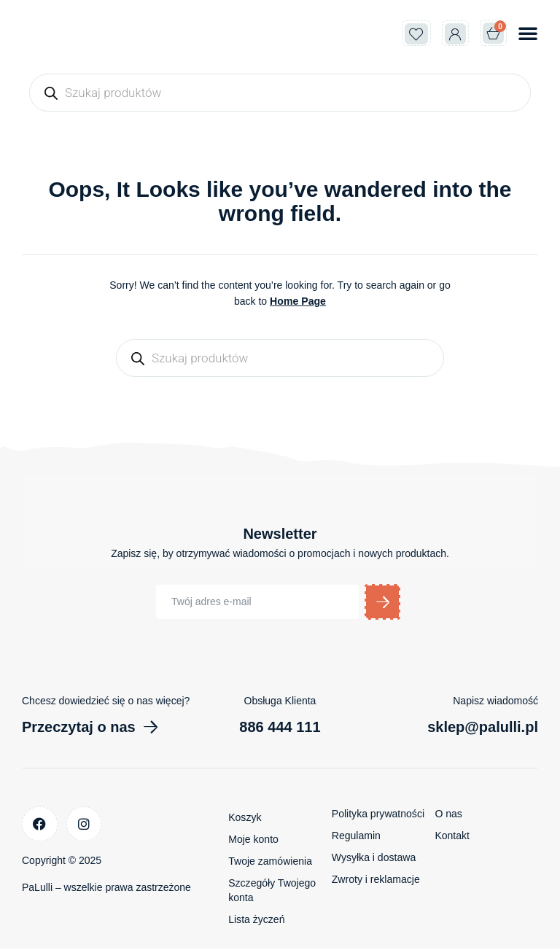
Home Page (297, 301)
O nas (448, 815)
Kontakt (452, 837)
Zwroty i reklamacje (376, 881)
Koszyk (245, 819)
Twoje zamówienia (270, 863)
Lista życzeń (256, 921)
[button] (528, 33)
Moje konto (253, 841)
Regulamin (356, 837)
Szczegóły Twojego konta (272, 892)
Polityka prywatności (378, 815)
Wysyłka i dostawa (374, 859)
